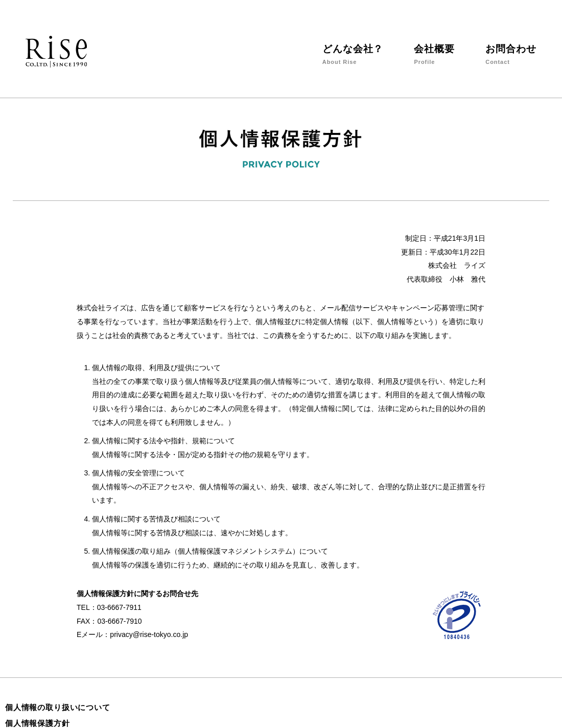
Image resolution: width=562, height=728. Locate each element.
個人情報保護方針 (38, 723)
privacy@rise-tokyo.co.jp (149, 634)
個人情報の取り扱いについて (58, 707)
